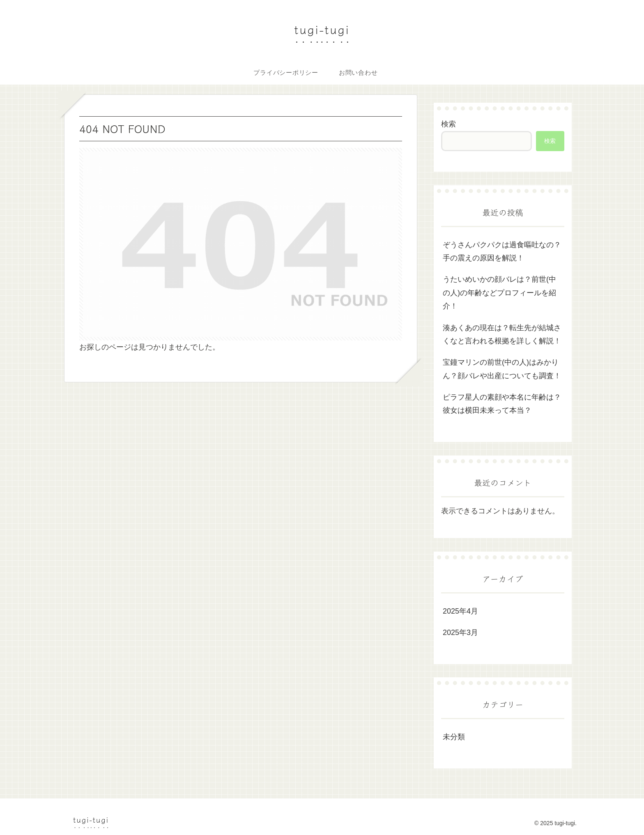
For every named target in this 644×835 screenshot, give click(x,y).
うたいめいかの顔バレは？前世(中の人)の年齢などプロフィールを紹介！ (499, 293)
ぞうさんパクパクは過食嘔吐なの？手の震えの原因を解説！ (502, 251)
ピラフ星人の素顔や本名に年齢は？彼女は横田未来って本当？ (502, 404)
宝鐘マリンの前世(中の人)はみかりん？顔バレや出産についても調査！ (502, 369)
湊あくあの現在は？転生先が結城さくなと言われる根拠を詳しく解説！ (502, 334)
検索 (448, 124)
